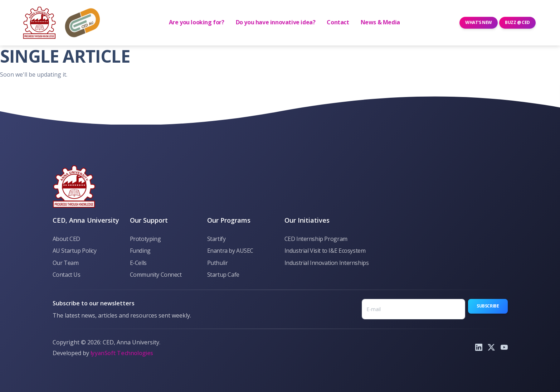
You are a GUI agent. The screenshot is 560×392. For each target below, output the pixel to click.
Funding (140, 251)
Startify (216, 239)
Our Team (66, 263)
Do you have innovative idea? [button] (276, 22)
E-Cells (138, 263)
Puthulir (218, 263)
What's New (479, 22)
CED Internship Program (316, 239)
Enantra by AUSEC (230, 251)
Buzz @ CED (517, 22)
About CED (66, 239)
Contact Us (67, 275)
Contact (338, 22)
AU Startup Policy (75, 251)
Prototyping (145, 239)
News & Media (380, 22)
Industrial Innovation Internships (327, 263)
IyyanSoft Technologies (122, 353)
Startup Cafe (223, 275)
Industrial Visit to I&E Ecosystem (325, 251)
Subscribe (488, 306)
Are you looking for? (197, 22)
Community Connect (156, 275)
